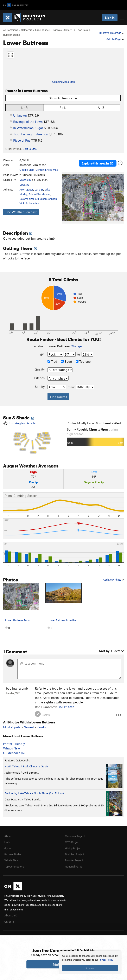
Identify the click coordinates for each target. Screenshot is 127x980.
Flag (119, 715)
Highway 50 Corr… (63, 30)
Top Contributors (14, 866)
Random (42, 727)
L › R (24, 107)
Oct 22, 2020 (67, 707)
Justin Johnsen (48, 199)
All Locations (11, 30)
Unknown (20, 115)
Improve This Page (112, 33)
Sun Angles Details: (32, 438)
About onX (11, 915)
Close (90, 968)
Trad (52, 361)
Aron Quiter (26, 189)
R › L (63, 107)
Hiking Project (73, 848)
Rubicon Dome (12, 35)
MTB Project (72, 842)
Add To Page (115, 39)
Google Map (27, 170)
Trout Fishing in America (30, 134)
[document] (90, 963)
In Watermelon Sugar (28, 128)
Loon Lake (82, 30)
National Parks (74, 866)
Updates (24, 185)
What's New (12, 748)
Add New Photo (113, 580)
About (8, 836)
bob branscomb (17, 688)
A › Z (101, 107)
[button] (66, 198)
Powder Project (74, 860)
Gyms (8, 848)
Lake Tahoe (42, 30)
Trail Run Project (74, 854)
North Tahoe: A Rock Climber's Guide (26, 766)
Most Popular (12, 727)
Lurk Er (39, 189)
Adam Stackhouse (39, 194)
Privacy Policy (106, 960)
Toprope (83, 361)
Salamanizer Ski (29, 199)
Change (76, 346)
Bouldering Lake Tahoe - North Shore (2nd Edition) (34, 793)
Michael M (25, 180)
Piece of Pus (22, 140)
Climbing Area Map (63, 82)
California (27, 30)
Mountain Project (75, 836)
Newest (29, 727)
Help (7, 842)
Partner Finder (13, 854)
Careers (9, 922)
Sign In (110, 18)
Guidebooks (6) (14, 753)
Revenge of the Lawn (28, 122)
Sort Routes (30, 149)
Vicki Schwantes (29, 203)
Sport (66, 361)
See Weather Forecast (21, 212)
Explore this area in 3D (98, 163)
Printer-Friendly (14, 744)
